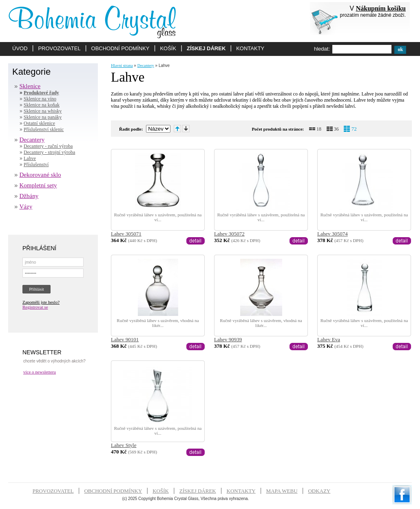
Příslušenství (36, 164)
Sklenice (30, 86)
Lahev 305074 (333, 234)
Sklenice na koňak (42, 105)
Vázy (26, 207)
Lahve (30, 158)
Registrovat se (35, 307)
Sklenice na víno (40, 99)
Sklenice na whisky (43, 111)
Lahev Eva (329, 339)
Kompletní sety (38, 185)
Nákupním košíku (381, 8)
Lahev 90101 (125, 339)
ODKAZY (319, 491)
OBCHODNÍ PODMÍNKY (120, 48)
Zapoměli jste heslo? (41, 302)
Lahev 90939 (228, 339)
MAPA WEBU (282, 491)
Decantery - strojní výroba (49, 152)
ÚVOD (20, 48)
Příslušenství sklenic (44, 129)
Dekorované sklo (40, 175)
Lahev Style (124, 445)
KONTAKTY (250, 48)
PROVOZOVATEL (59, 48)
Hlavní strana (122, 66)
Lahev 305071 (126, 234)
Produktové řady (41, 93)
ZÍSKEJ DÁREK (206, 48)
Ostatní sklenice (39, 123)
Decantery (32, 140)
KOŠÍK (168, 48)
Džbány (29, 196)
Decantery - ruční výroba (48, 146)
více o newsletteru (40, 372)
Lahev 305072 (229, 234)
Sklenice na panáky (43, 117)
